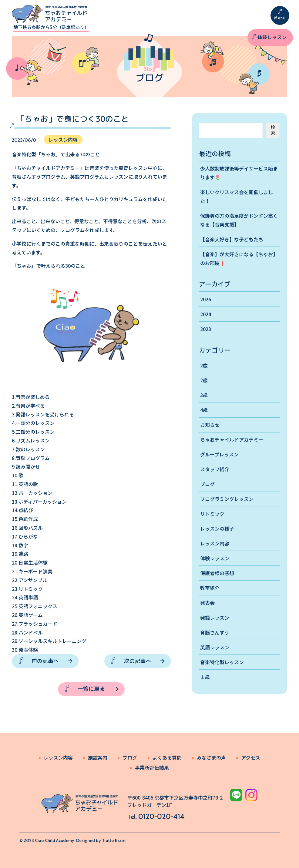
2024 (206, 314)
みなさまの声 (211, 757)
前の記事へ (45, 661)
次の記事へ (138, 661)
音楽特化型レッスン (222, 662)
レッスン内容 (215, 543)
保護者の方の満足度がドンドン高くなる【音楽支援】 (239, 220)
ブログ (207, 484)
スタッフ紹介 (215, 469)
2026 (206, 299)
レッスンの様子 (217, 528)
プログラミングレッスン (227, 499)
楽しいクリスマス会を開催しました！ (237, 196)
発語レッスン (215, 618)
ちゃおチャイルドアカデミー (232, 439)
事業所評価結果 (152, 767)
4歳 (204, 410)
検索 (273, 130)
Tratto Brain (114, 840)
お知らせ (210, 425)
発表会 (207, 603)
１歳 (205, 677)
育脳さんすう (215, 632)
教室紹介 (210, 588)
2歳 (204, 365)
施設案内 (98, 757)
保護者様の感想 (217, 573)
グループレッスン (219, 454)
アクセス (251, 757)
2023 (206, 329)
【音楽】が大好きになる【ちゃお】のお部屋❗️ (239, 258)
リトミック (212, 514)
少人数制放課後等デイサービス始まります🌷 (239, 173)
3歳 (204, 395)
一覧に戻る (91, 689)
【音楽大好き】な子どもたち (232, 239)
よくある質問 (167, 757)
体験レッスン (272, 37)
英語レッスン (215, 647)
